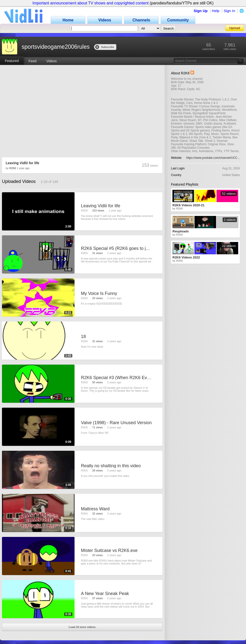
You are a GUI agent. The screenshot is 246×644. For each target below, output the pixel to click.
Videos (52, 61)
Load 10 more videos (82, 627)
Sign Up (201, 11)
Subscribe (105, 47)
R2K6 (13, 168)
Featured (12, 61)
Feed (32, 61)
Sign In (229, 11)
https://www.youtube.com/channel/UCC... (213, 158)
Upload (235, 28)
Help (216, 11)
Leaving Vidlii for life (23, 163)
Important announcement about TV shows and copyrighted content (91, 3)
